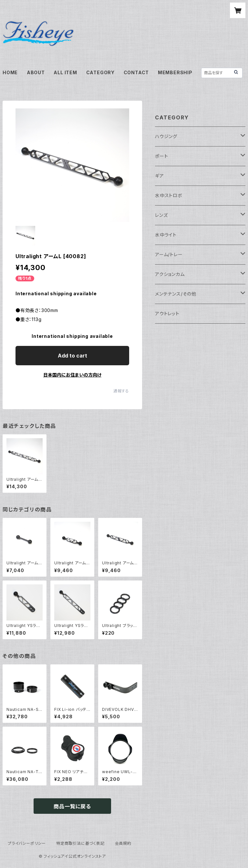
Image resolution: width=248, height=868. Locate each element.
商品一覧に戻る (72, 806)
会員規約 (123, 843)
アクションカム (170, 274)
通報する (121, 391)
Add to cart (72, 356)
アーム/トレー (169, 254)
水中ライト (166, 235)
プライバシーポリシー (27, 843)
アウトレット (167, 313)
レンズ (161, 215)
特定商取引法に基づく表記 (80, 843)
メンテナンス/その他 (176, 294)
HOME (10, 72)
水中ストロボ (169, 195)
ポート (161, 156)
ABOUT (36, 72)
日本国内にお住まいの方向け (72, 375)
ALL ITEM (65, 72)
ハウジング (166, 136)
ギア (160, 176)
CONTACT (136, 72)
